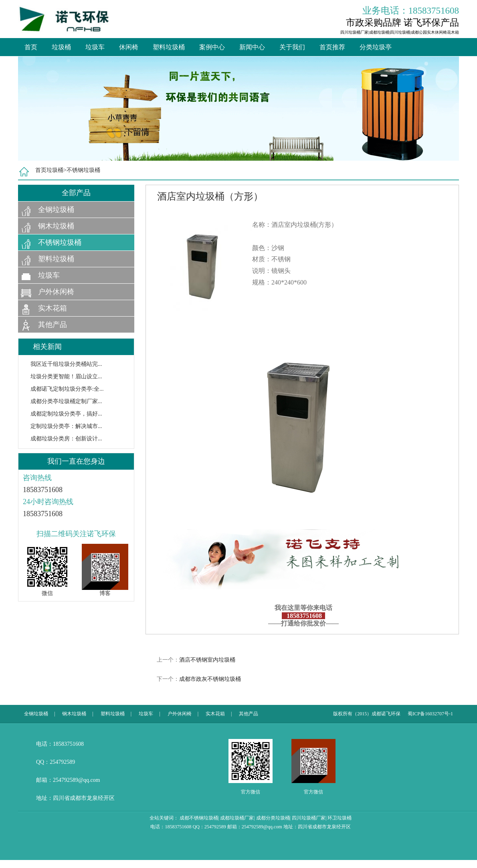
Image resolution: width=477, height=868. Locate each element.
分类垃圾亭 (376, 47)
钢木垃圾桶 (56, 226)
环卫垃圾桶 (340, 818)
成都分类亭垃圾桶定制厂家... (66, 401)
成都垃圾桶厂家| (237, 818)
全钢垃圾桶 (56, 210)
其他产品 (53, 325)
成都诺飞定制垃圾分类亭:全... (67, 389)
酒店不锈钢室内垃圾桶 (207, 660)
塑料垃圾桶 (169, 47)
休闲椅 (129, 47)
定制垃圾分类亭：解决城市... (66, 426)
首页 (31, 47)
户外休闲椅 (56, 292)
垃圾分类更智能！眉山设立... (66, 376)
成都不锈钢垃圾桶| (199, 818)
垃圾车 (95, 47)
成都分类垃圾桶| (273, 818)
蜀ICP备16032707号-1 (430, 714)
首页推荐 (332, 47)
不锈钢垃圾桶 (83, 170)
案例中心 (212, 47)
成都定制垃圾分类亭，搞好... (66, 414)
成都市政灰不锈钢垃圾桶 (210, 679)
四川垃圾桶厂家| (309, 818)
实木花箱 (53, 308)
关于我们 (292, 47)
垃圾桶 (61, 47)
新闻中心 (252, 47)
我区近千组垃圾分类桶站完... (66, 364)
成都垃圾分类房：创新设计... (66, 439)
